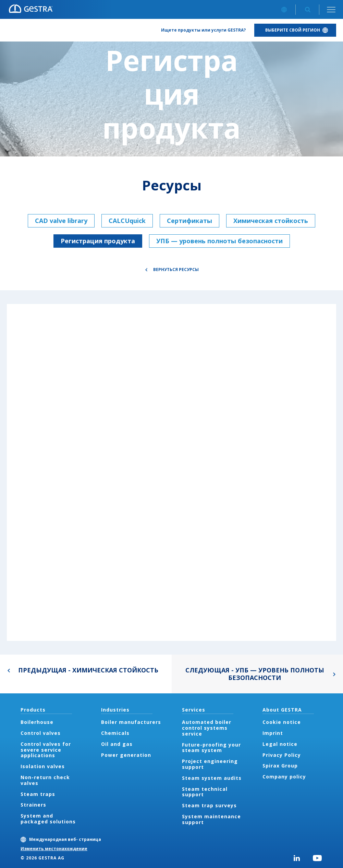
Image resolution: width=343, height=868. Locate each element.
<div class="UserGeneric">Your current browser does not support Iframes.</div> (171, 472)
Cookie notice (282, 722)
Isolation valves (43, 766)
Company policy (284, 777)
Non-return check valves (45, 780)
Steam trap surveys (209, 805)
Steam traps (38, 794)
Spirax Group (280, 766)
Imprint (273, 733)
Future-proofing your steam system (211, 748)
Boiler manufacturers (131, 722)
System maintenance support (211, 819)
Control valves (41, 733)
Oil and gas (117, 744)
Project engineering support (210, 764)
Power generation (126, 755)
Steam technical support (205, 792)
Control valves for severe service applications (46, 750)
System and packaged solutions (48, 819)
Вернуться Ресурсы (176, 269)
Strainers (33, 805)
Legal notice (280, 744)
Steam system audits (212, 778)
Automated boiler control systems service (207, 728)
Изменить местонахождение (54, 849)
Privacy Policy (282, 755)
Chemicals (115, 733)
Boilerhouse (37, 722)
